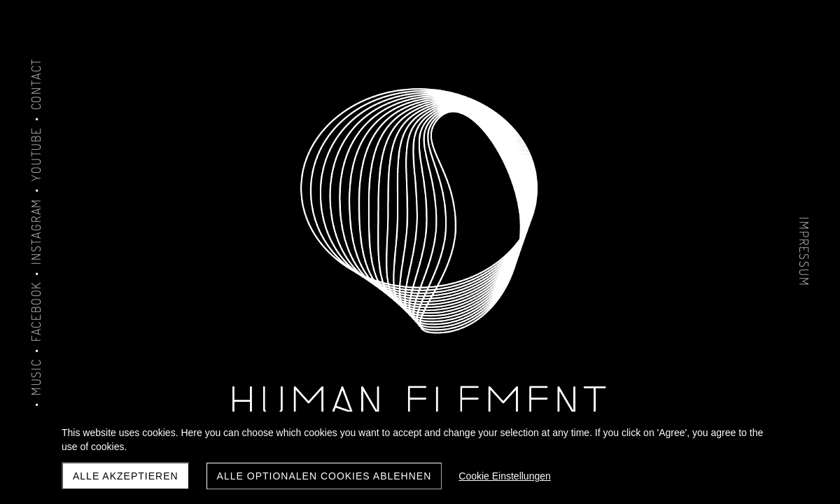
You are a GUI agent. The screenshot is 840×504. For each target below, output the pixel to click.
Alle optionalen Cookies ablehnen (324, 476)
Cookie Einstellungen (505, 476)
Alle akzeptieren (126, 476)
